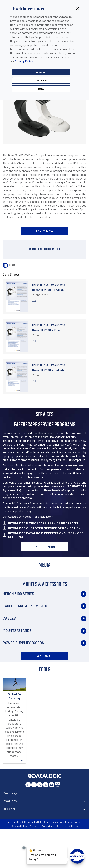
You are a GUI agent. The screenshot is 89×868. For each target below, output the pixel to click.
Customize (41, 80)
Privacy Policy (24, 61)
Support (9, 809)
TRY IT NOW (45, 231)
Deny (41, 89)
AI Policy (73, 826)
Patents (61, 826)
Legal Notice (74, 822)
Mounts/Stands (17, 630)
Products (10, 801)
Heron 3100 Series (18, 594)
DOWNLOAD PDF (44, 656)
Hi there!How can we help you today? (42, 854)
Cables (9, 618)
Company (10, 793)
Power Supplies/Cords (23, 643)
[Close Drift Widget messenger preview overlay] (24, 848)
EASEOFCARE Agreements (25, 606)
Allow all (41, 72)
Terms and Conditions (42, 826)
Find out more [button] (44, 547)
